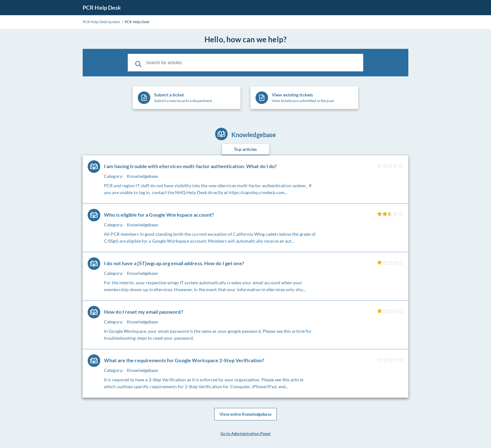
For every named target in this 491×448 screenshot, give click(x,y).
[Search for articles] (246, 63)
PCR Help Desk (102, 8)
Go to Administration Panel (246, 436)
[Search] (138, 63)
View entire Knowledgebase (246, 415)
